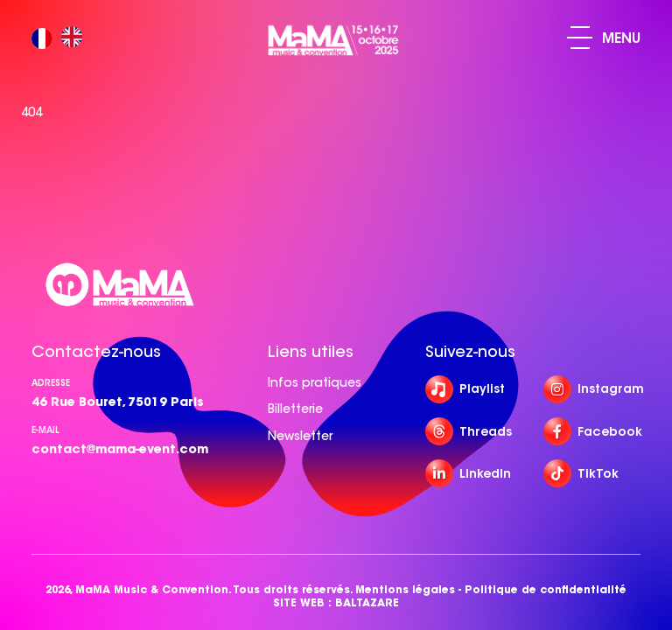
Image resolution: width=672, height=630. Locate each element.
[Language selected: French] (61, 38)
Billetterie (295, 409)
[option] (76, 38)
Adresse (51, 383)
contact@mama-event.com (120, 449)
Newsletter (300, 436)
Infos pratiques (315, 382)
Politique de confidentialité (546, 589)
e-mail (45, 430)
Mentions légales (405, 589)
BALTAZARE (367, 602)
